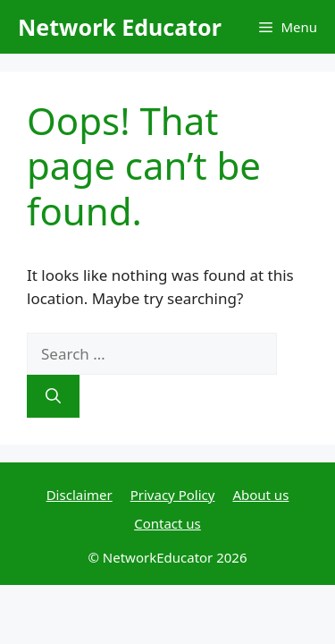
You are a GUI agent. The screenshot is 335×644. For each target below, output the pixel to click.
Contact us (167, 523)
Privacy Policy (173, 495)
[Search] (53, 396)
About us (260, 495)
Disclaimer (80, 495)
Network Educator (120, 27)
